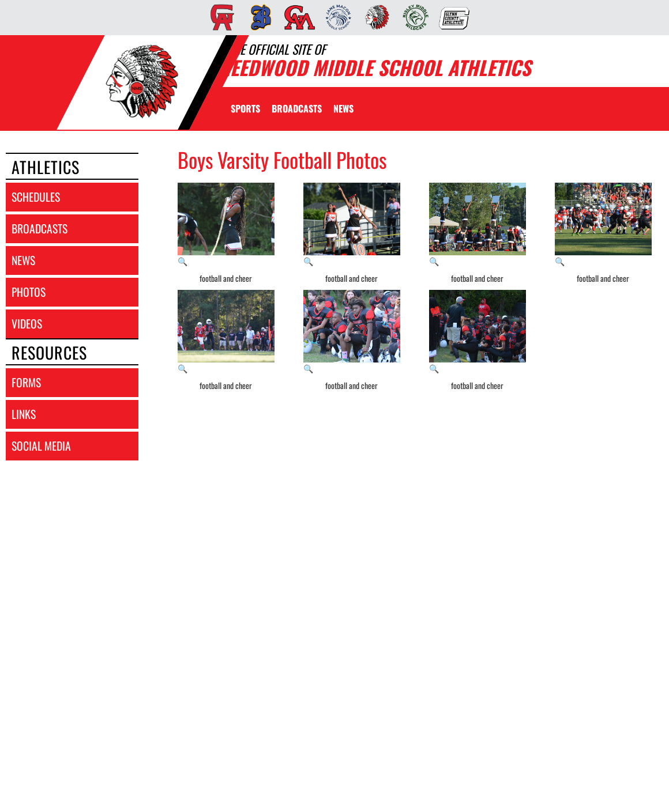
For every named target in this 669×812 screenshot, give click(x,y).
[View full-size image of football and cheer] (226, 225)
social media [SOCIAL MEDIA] (41, 446)
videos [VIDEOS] (27, 324)
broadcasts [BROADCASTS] (40, 229)
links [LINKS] (24, 414)
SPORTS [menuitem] (245, 108)
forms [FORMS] (26, 382)
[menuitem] (219, 17)
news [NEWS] (23, 260)
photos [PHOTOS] (29, 292)
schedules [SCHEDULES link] (36, 197)
